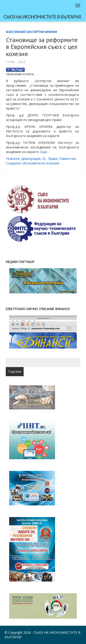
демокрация (31, 159)
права (53, 159)
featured (13, 159)
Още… (44, 152)
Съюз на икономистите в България (42, 17)
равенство (68, 159)
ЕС (44, 159)
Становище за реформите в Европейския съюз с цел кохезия (42, 47)
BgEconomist (16, 32)
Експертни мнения (42, 32)
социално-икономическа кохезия (33, 163)
